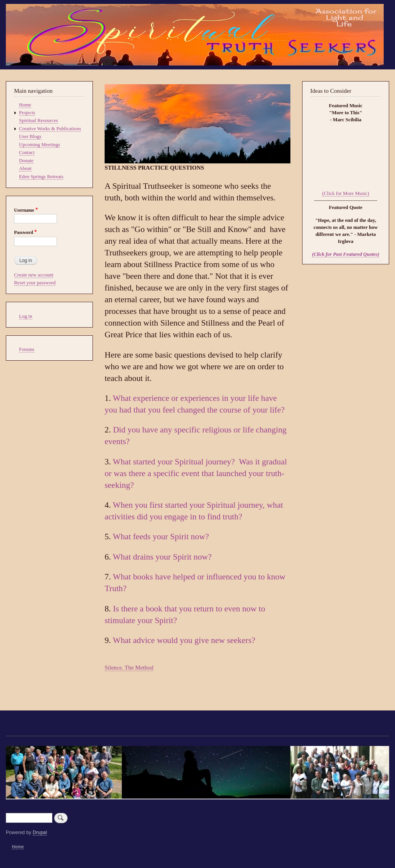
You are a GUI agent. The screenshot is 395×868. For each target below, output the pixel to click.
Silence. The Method (129, 668)
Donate (26, 161)
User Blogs (30, 136)
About (25, 168)
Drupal (40, 833)
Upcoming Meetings (40, 145)
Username (24, 210)
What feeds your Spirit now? (161, 537)
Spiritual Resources (39, 120)
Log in (26, 316)
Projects (27, 113)
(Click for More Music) (345, 193)
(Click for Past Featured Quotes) (346, 254)
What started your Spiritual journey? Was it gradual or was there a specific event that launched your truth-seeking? (196, 473)
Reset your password (35, 283)
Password (24, 232)
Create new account (34, 275)
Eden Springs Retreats (41, 177)
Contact (27, 152)
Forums (27, 349)
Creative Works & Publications (50, 129)
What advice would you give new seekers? (184, 640)
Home (25, 105)
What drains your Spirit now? (162, 557)
